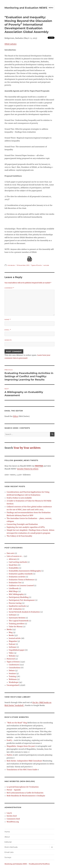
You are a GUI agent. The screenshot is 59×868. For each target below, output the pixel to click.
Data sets (10, 553)
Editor (16, 416)
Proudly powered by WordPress (39, 864)
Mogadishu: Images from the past (21, 746)
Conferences (14, 665)
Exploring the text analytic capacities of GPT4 (26, 527)
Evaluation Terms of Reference (22, 580)
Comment (9, 288)
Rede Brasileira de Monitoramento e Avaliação (26, 796)
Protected (11, 659)
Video (11, 653)
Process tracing (15, 603)
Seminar (12, 673)
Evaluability (14, 568)
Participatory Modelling (19, 597)
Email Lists (9, 852)
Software (12, 615)
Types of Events (36, 265)
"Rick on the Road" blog (17, 723)
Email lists (13, 565)
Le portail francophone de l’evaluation (23, 787)
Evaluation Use (15, 583)
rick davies (11, 265)
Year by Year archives (27, 448)
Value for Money (16, 627)
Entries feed (12, 816)
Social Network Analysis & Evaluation (24, 612)
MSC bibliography (16, 594)
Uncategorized (13, 685)
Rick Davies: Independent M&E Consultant (24, 761)
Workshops (13, 682)
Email (8, 330)
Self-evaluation (15, 609)
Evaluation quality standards (21, 574)
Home (7, 832)
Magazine (13, 641)
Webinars (13, 679)
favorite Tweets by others (28, 469)
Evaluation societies (17, 577)
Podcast (12, 644)
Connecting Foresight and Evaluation (22, 524)
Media (9, 629)
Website (8, 340)
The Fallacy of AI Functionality (19, 536)
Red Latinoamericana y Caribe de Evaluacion (25, 793)
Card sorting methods (18, 562)
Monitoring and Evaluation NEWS (26, 8)
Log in (9, 813)
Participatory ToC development (22, 600)
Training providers (17, 624)
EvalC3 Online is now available (19, 498)
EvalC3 (9, 740)
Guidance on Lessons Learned (21, 585)
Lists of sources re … (15, 556)
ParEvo (10, 755)
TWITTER (39, 466)
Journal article (15, 638)
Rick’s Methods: (11, 847)
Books (11, 635)
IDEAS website (11, 44)
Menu (51, 8)
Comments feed (13, 819)
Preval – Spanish (14, 790)
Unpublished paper (17, 650)
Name (8, 320)
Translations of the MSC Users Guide (22, 770)
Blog (11, 632)
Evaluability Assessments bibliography (25, 571)
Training (12, 676)
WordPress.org (13, 822)
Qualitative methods (17, 606)
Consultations (15, 668)
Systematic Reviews (17, 618)
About (7, 837)
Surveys (8, 857)
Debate (12, 671)
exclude (46, 265)
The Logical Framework (19, 621)
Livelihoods (14, 588)
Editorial (8, 842)
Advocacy (13, 559)
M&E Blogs (13, 591)
